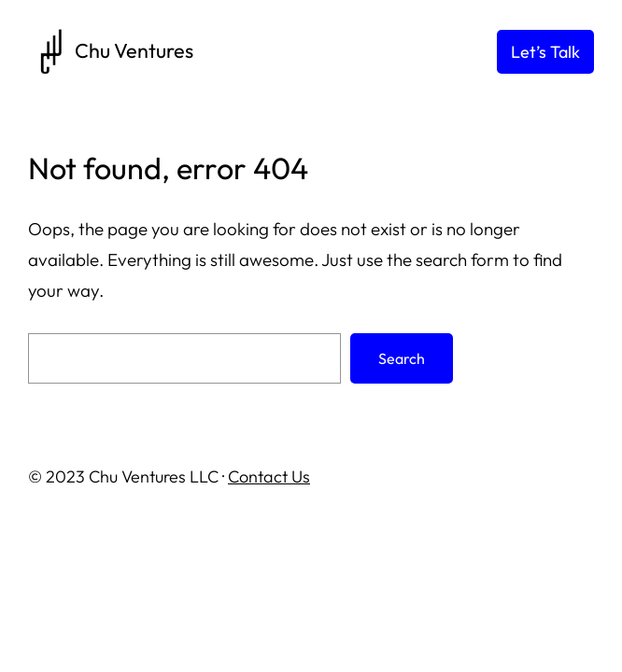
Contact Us (269, 476)
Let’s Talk (545, 52)
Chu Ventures (134, 50)
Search (402, 358)
